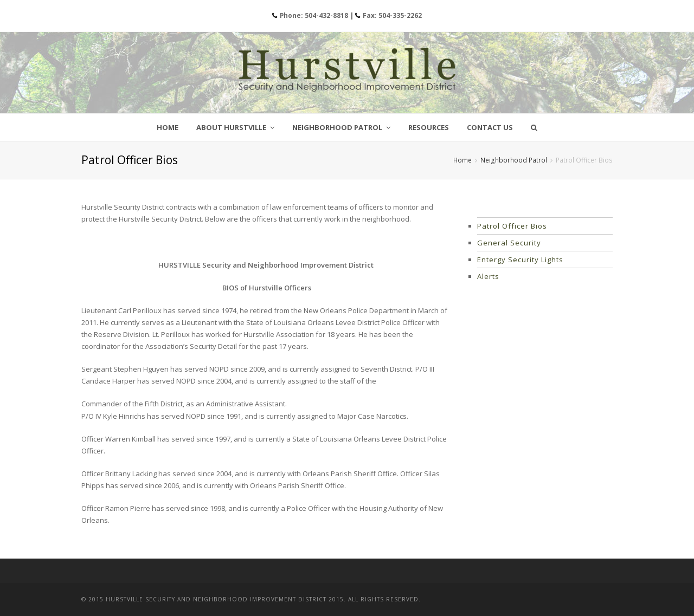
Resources (429, 127)
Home (168, 127)
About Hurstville (235, 127)
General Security (509, 243)
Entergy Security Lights (520, 260)
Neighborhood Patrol (341, 127)
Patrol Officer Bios (512, 226)
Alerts (488, 276)
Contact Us (490, 127)
